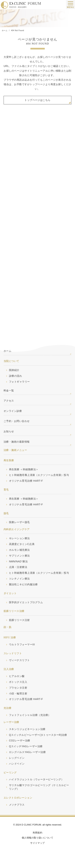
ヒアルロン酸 (17, 677)
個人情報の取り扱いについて (37, 839)
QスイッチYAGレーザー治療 (26, 748)
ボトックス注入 (18, 683)
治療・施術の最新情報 (17, 442)
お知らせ (9, 432)
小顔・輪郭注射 (18, 695)
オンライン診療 (13, 411)
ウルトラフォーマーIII (22, 646)
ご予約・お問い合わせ (17, 421)
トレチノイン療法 (19, 580)
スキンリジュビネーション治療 (27, 731)
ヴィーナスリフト (19, 661)
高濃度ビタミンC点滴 (22, 545)
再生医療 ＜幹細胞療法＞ (24, 470)
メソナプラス (17, 807)
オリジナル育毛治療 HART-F (26, 481)
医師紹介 (14, 370)
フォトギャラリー (19, 382)
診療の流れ (15, 376)
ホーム (7, 351)
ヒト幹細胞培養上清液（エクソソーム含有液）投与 (39, 476)
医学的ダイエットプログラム (26, 603)
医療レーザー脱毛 (19, 523)
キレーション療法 (19, 539)
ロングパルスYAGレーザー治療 (27, 754)
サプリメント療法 (19, 557)
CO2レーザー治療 (20, 742)
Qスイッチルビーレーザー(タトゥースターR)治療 (38, 736)
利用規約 (38, 834)
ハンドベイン (17, 765)
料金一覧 (9, 391)
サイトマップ (37, 845)
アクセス (9, 401)
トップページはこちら (37, 100)
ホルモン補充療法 (19, 551)
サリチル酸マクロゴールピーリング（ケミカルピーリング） (39, 789)
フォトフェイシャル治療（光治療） (30, 716)
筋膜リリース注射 (19, 621)
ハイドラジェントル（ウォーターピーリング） (36, 781)
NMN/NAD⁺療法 (18, 562)
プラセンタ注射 (18, 689)
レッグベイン (17, 759)
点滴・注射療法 (18, 568)
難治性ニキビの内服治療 (23, 585)
